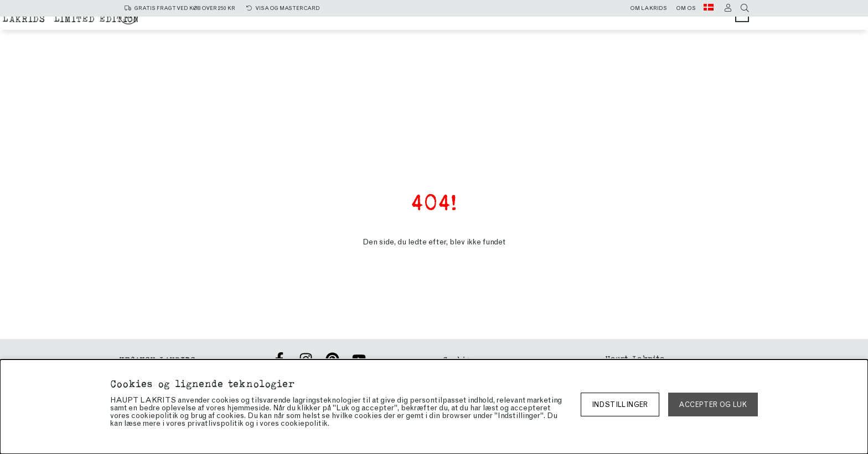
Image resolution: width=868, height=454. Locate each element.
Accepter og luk (713, 405)
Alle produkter (357, 24)
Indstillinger (620, 405)
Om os (686, 8)
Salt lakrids (444, 24)
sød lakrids (521, 24)
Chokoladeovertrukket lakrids (383, 34)
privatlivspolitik (215, 423)
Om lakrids (649, 8)
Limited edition (520, 34)
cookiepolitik (304, 423)
